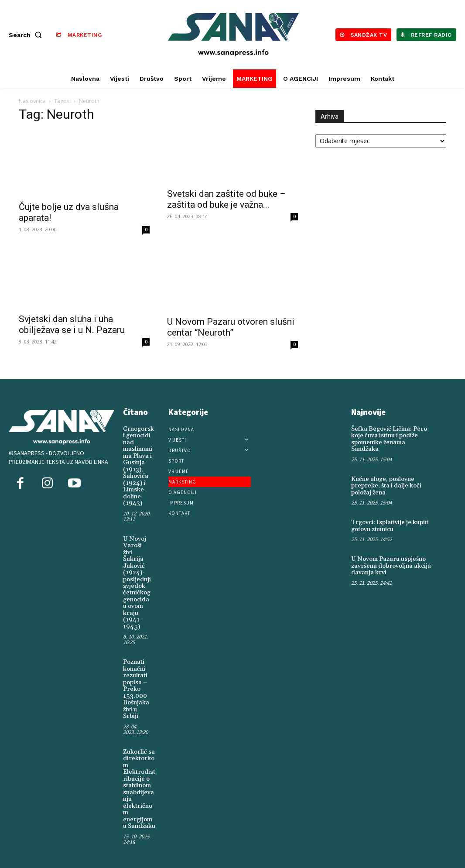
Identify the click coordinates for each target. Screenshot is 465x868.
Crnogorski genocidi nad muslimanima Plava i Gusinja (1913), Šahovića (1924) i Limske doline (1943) (138, 466)
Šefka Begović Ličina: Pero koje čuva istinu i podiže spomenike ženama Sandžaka (389, 439)
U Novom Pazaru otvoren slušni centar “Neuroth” (231, 327)
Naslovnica (32, 101)
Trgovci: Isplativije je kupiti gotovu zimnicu (390, 526)
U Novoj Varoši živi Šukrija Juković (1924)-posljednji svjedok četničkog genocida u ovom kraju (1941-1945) (137, 582)
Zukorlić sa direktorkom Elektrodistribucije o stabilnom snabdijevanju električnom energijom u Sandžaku (139, 787)
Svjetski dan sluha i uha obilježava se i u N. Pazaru (72, 324)
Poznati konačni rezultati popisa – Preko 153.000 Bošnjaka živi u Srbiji (136, 688)
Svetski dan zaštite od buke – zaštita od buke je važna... (226, 199)
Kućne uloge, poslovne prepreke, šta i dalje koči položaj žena (386, 485)
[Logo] (234, 35)
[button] (27, 35)
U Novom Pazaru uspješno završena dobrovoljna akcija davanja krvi (391, 565)
